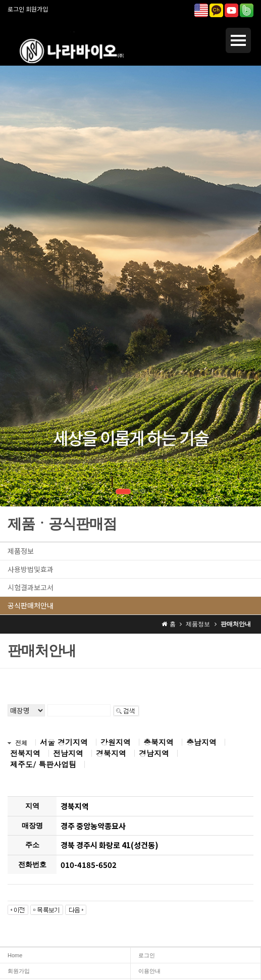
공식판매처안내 (31, 605)
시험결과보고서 (31, 587)
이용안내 (149, 971)
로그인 (16, 9)
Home (15, 955)
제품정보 (21, 551)
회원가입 (37, 9)
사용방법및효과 (31, 569)
